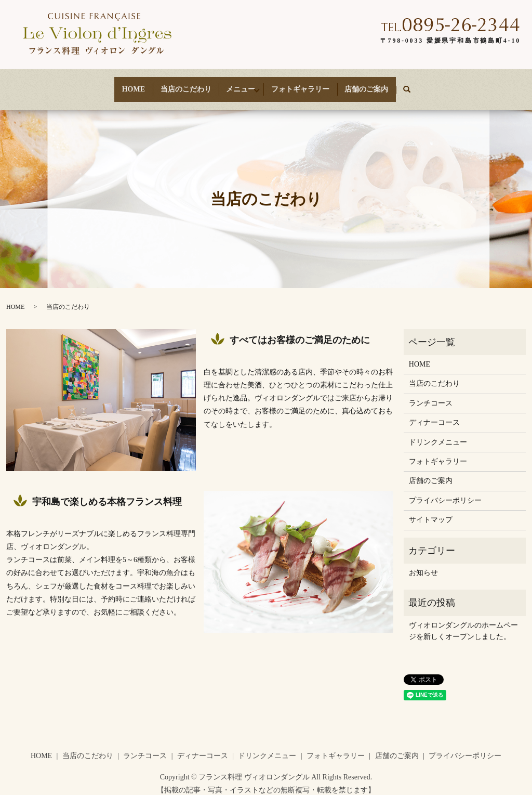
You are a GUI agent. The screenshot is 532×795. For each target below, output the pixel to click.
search (428, 85)
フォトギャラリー (307, 84)
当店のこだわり (179, 84)
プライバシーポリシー (445, 491)
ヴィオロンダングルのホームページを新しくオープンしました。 (463, 622)
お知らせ (423, 563)
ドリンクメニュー (438, 433)
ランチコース (431, 394)
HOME (121, 84)
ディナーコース (434, 414)
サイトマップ (431, 511)
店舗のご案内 (379, 84)
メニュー (237, 84)
